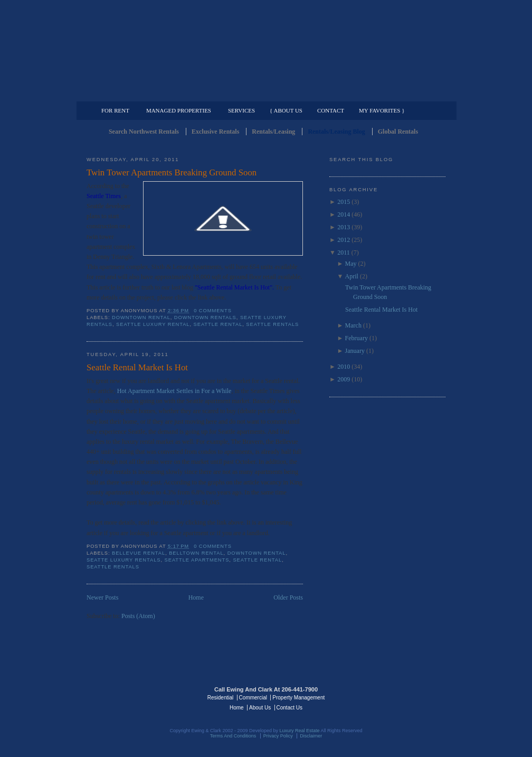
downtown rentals (205, 317)
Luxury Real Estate (400, 697)
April (352, 276)
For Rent (115, 110)
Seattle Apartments (197, 560)
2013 (344, 227)
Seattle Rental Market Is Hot (137, 367)
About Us (260, 708)
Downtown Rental (141, 317)
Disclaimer (311, 736)
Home (196, 597)
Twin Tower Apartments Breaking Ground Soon (172, 172)
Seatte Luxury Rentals (123, 560)
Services (241, 110)
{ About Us (286, 110)
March (353, 325)
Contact (331, 110)
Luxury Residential (141, 93)
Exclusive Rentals (215, 132)
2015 (344, 202)
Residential (220, 698)
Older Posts (288, 597)
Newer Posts (102, 597)
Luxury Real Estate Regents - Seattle (132, 697)
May (351, 264)
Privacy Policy (278, 736)
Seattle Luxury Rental (153, 324)
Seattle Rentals (266, 50)
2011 (344, 253)
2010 (344, 367)
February (357, 338)
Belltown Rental (196, 553)
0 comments (213, 311)
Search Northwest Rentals (144, 132)
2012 (344, 240)
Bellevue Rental (139, 553)
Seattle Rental (218, 324)
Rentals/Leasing (273, 132)
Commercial (264, 93)
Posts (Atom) (138, 616)
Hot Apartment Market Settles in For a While (174, 391)
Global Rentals (398, 132)
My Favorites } (382, 110)
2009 (344, 379)
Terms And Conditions (233, 736)
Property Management (390, 93)
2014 (344, 214)
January (355, 351)
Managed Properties (179, 110)
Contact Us (289, 708)
